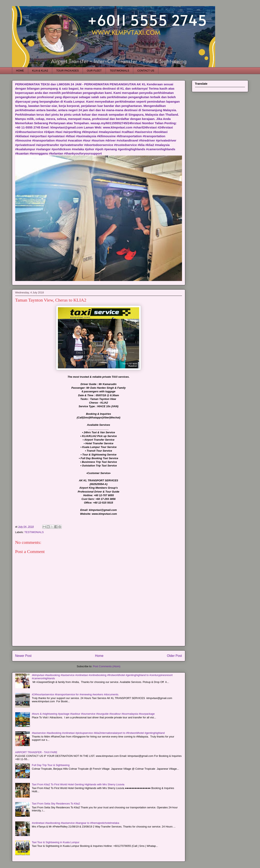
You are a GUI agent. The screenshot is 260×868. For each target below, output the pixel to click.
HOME (20, 71)
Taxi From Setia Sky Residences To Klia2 (56, 804)
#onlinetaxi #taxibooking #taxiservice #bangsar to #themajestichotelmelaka (76, 823)
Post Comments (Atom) (107, 666)
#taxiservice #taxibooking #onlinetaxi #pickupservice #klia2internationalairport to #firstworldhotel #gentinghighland (98, 733)
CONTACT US (146, 71)
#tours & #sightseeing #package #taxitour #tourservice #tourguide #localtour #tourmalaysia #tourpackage (93, 714)
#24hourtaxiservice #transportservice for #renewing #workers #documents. (75, 694)
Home (99, 656)
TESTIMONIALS (120, 71)
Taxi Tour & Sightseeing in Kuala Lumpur (56, 842)
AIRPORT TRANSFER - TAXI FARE (36, 752)
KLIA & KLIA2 (40, 71)
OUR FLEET (94, 71)
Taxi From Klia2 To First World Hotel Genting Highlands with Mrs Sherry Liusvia (78, 784)
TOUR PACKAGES (68, 71)
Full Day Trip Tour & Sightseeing (51, 765)
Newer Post (23, 656)
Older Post (174, 656)
